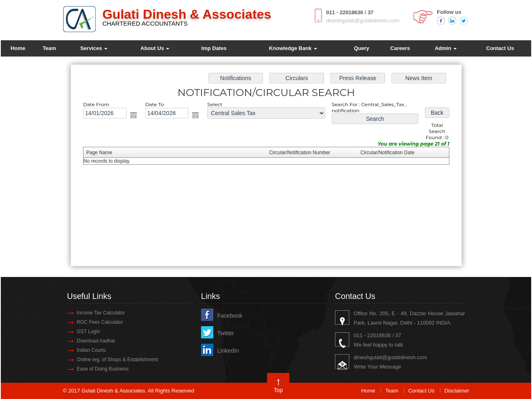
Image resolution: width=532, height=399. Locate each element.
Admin (446, 48)
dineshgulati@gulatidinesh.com (363, 21)
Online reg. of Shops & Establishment (117, 360)
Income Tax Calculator (101, 313)
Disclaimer (457, 391)
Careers (400, 48)
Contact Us (500, 48)
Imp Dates (214, 48)
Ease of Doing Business (102, 369)
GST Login (88, 331)
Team (49, 48)
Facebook (230, 316)
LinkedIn (228, 351)
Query (361, 48)
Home (18, 48)
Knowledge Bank (293, 48)
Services (94, 48)
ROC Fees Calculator (100, 322)
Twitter (226, 333)
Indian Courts (91, 350)
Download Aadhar (96, 341)
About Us (155, 48)
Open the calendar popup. (138, 117)
